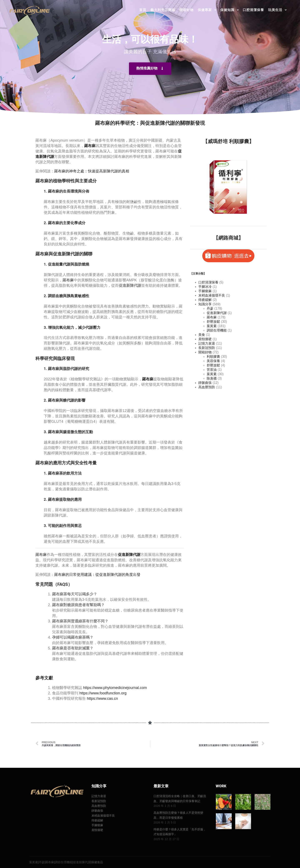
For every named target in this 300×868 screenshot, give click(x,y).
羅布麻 (68, 280)
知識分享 (205, 304)
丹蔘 (210, 308)
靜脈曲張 (205, 383)
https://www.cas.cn (102, 699)
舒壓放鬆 (213, 322)
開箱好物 (205, 352)
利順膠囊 (213, 357)
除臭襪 (212, 378)
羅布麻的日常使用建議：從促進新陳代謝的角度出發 (97, 575)
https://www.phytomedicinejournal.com (115, 688)
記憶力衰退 (207, 343)
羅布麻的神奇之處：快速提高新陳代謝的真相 (92, 171)
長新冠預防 (207, 348)
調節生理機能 (217, 330)
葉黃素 (212, 326)
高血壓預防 (207, 387)
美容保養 (213, 361)
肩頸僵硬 (205, 339)
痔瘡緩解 (205, 300)
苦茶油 (212, 370)
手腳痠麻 (205, 291)
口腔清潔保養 (208, 282)
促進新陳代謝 (217, 313)
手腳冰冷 (205, 287)
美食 (202, 335)
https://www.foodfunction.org (103, 693)
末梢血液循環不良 (212, 295)
